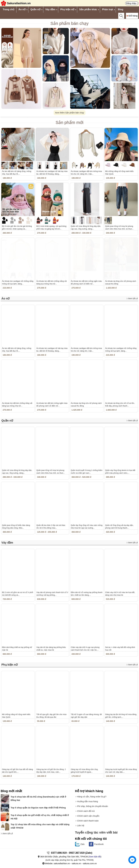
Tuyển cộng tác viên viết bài (96, 832)
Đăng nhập (131, 3)
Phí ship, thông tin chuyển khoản (93, 806)
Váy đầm (50, 9)
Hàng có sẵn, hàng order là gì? (92, 797)
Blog (121, 9)
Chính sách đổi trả (86, 811)
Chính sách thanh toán (88, 821)
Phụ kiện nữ (67, 9)
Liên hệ (81, 825)
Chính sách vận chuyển (88, 816)
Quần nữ (35, 9)
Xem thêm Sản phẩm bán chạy (70, 113)
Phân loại (107, 9)
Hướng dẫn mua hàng (88, 801)
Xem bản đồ (95, 857)
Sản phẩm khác (88, 9)
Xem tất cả (133, 298)
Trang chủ (9, 9)
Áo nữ (22, 9)
